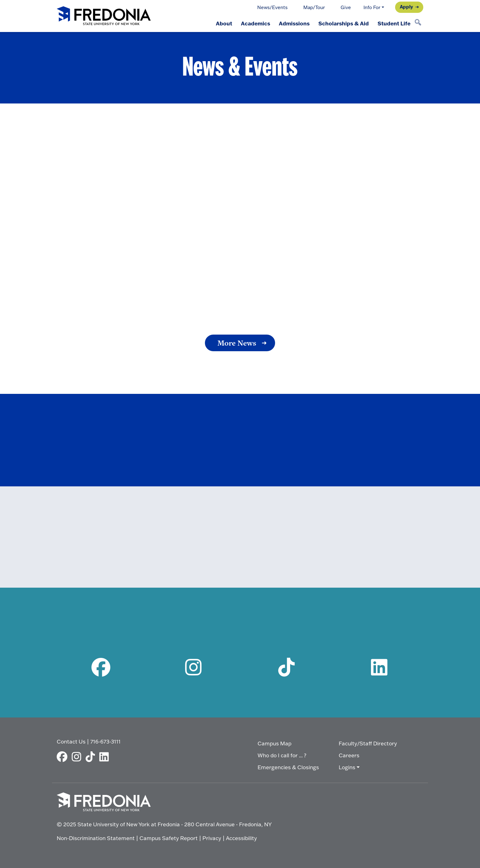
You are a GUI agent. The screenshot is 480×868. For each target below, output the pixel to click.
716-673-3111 (105, 741)
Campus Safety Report (169, 838)
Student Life (394, 23)
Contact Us (71, 741)
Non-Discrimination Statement (96, 838)
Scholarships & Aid (344, 23)
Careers (349, 755)
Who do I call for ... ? (282, 755)
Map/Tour (314, 7)
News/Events (272, 7)
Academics (256, 23)
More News (237, 343)
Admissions (294, 23)
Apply (406, 7)
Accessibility (241, 838)
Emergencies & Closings (288, 767)
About (224, 23)
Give (346, 7)
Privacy (212, 838)
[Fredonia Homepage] (104, 16)
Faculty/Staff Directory (368, 743)
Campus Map (274, 743)
